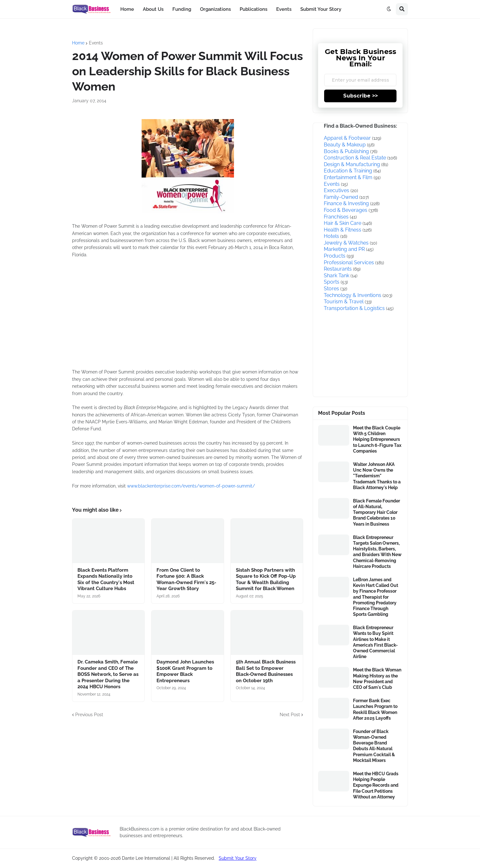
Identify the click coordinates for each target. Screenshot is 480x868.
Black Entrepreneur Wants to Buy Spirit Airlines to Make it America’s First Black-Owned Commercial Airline (375, 642)
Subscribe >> (360, 96)
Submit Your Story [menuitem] (321, 9)
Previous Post (89, 715)
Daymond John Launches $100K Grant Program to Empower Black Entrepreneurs (185, 671)
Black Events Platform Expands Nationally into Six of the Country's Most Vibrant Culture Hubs (106, 579)
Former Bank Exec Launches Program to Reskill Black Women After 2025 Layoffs (375, 709)
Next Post (290, 715)
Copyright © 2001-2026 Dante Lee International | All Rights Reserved (143, 858)
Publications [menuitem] (253, 9)
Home (78, 43)
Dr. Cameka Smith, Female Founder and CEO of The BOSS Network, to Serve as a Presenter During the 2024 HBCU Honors (108, 674)
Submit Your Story (238, 858)
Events (96, 43)
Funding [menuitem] (182, 9)
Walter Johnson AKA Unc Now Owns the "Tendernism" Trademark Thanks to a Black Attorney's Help (377, 476)
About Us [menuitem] (153, 9)
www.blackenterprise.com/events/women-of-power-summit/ (191, 486)
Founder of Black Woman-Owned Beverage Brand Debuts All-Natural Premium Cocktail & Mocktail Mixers (374, 746)
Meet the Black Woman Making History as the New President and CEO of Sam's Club (377, 679)
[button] (389, 9)
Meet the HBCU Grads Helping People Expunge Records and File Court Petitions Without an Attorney (376, 785)
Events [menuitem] (284, 9)
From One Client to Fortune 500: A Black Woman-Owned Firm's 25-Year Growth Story (186, 579)
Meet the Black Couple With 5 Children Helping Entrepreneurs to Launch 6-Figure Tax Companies (377, 439)
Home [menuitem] (127, 9)
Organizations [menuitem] (215, 9)
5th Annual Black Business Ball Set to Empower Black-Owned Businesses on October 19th (266, 671)
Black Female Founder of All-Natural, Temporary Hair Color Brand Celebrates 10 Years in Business (377, 512)
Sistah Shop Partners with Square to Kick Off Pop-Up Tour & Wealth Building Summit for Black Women (266, 579)
